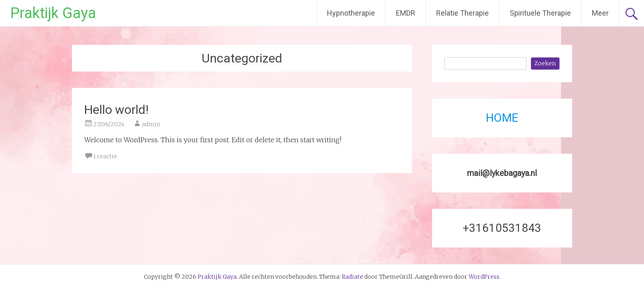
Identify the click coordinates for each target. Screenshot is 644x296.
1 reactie (105, 156)
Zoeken (545, 63)
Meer (600, 13)
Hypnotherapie (351, 13)
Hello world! (116, 110)
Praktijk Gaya (53, 13)
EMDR (406, 13)
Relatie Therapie (462, 13)
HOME (502, 118)
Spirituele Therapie (540, 13)
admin (151, 124)
